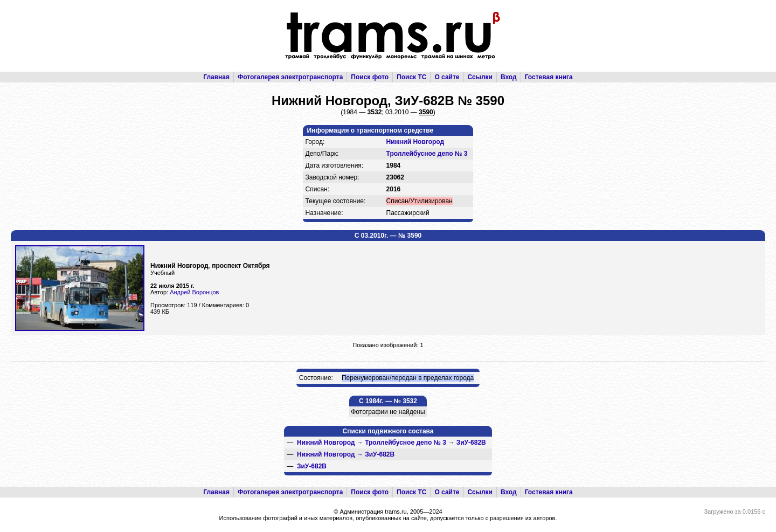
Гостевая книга (549, 77)
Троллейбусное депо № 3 (427, 154)
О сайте (447, 77)
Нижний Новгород (415, 142)
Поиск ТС (411, 77)
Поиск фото (370, 77)
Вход (509, 77)
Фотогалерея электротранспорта (290, 77)
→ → (392, 443)
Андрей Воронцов (194, 292)
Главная (216, 77)
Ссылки (480, 77)
